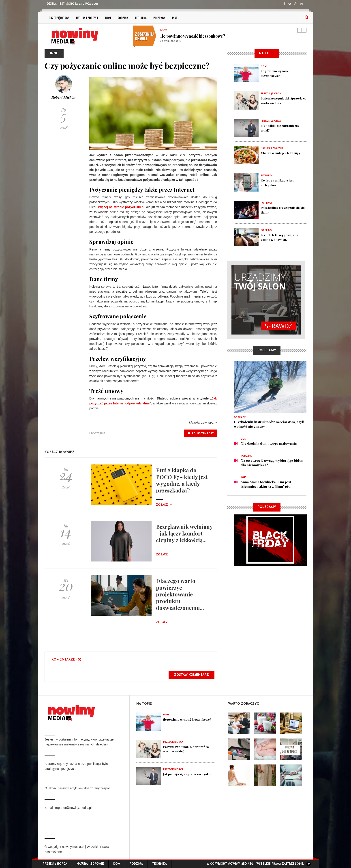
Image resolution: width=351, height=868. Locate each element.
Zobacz (164, 505)
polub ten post (201, 433)
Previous (300, 30)
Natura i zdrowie (87, 18)
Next (304, 30)
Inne (175, 18)
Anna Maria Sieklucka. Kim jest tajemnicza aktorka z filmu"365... (266, 484)
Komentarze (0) (66, 660)
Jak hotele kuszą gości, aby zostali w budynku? (282, 237)
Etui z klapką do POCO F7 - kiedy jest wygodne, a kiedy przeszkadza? (182, 480)
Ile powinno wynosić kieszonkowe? (193, 36)
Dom (108, 18)
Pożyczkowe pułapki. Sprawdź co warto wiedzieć (283, 100)
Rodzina (123, 18)
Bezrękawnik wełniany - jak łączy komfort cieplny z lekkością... (184, 533)
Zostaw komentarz (192, 675)
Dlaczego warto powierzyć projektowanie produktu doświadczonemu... (180, 594)
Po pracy (159, 18)
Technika (141, 18)
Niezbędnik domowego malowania (269, 443)
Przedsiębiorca (59, 18)
